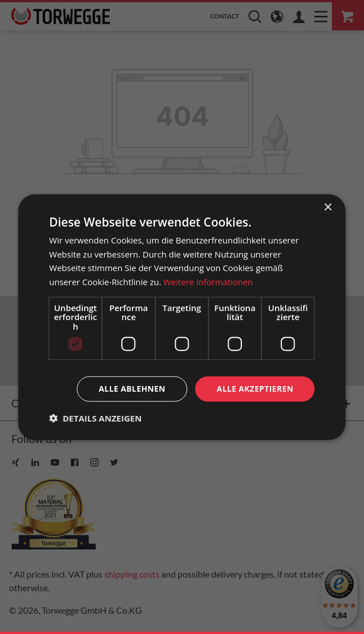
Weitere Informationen (208, 282)
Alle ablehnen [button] (132, 389)
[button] (95, 418)
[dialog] (182, 317)
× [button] (328, 207)
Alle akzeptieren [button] (255, 389)
